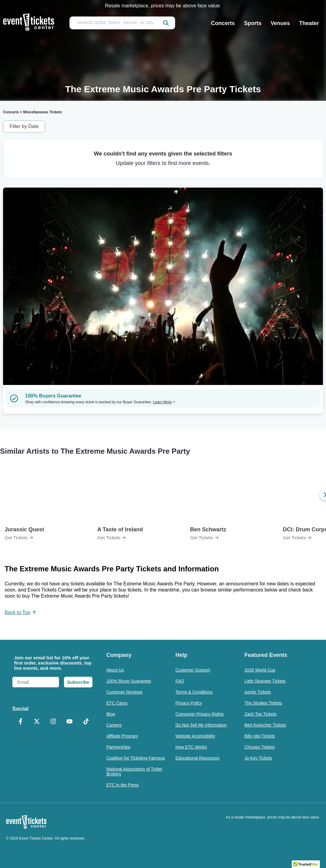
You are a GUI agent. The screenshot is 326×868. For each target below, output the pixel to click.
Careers (114, 725)
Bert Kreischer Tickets (265, 725)
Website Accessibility (195, 736)
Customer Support (193, 670)
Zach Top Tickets (261, 714)
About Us (115, 670)
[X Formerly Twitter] (37, 722)
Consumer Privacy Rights (200, 714)
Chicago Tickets (260, 747)
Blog (111, 714)
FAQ (180, 681)
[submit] (166, 23)
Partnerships (119, 747)
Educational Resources (197, 758)
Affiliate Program (122, 736)
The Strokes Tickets (263, 703)
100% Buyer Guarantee (129, 681)
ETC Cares (117, 703)
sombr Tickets (258, 692)
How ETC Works (191, 747)
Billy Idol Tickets (260, 736)
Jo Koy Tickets (258, 758)
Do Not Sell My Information (201, 725)
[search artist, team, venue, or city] (122, 23)
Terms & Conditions (194, 692)
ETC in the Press (123, 785)
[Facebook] (21, 722)
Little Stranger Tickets (265, 681)
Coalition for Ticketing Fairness (136, 758)
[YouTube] (70, 722)
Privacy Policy (189, 703)
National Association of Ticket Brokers (134, 771)
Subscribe (78, 682)
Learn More (164, 402)
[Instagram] (53, 722)
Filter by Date (24, 126)
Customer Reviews (124, 692)
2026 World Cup (260, 670)
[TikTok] (86, 722)
